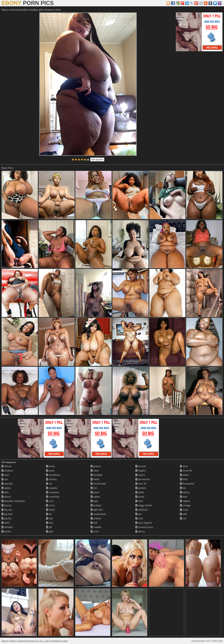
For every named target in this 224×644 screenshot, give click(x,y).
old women (143, 479)
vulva (184, 510)
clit (49, 484)
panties (141, 488)
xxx (183, 518)
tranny (185, 492)
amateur (7, 471)
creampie (53, 492)
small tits (186, 471)
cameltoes (53, 475)
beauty (7, 505)
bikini (6, 523)
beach (6, 497)
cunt (50, 501)
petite (140, 492)
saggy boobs (144, 505)
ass (5, 479)
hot (94, 488)
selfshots (142, 510)
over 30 (141, 484)
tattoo (184, 475)
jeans (95, 492)
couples (52, 488)
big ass (7, 510)
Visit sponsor (97, 159)
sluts (184, 466)
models (96, 527)
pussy (140, 497)
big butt (7, 514)
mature (96, 518)
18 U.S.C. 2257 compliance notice (51, 641)
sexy (139, 518)
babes (6, 488)
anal (5, 475)
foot (49, 523)
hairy (95, 471)
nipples (141, 471)
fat (49, 514)
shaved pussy (144, 527)
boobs (6, 531)
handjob (96, 475)
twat (184, 497)
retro (139, 501)
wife (184, 514)
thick (184, 479)
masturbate (98, 514)
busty (50, 471)
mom (95, 531)
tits (183, 488)
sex (139, 514)
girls (50, 531)
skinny (140, 531)
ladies (95, 497)
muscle (141, 466)
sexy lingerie (144, 523)
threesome (187, 484)
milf (94, 523)
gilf (49, 527)
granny (96, 466)
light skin (97, 510)
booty (50, 466)
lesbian (96, 505)
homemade (98, 484)
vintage (185, 505)
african (7, 466)
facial (50, 510)
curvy (50, 505)
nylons (140, 475)
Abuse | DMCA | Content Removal (18, 641)
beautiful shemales (13, 501)
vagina (185, 501)
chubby (51, 479)
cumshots (53, 497)
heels (95, 479)
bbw (5, 492)
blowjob (7, 527)
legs (94, 501)
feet (49, 518)
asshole (7, 484)
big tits (6, 518)
